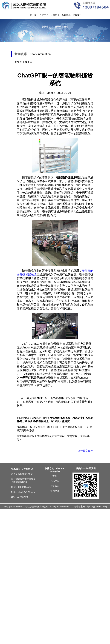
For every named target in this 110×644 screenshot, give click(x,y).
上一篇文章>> (86, 451)
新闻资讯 (66, 15)
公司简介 (55, 15)
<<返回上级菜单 (23, 62)
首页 (55, 476)
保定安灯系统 (38, 427)
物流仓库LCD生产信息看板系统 (65, 427)
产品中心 (44, 15)
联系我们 (77, 15)
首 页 (33, 15)
